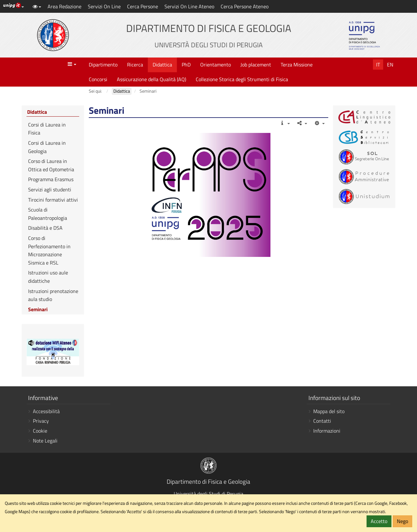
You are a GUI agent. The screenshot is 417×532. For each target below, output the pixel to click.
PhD (186, 65)
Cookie (40, 431)
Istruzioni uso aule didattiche (48, 277)
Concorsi (98, 79)
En (390, 65)
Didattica (162, 65)
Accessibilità (46, 411)
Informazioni (327, 431)
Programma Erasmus (51, 179)
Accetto (379, 521)
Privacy (41, 421)
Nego (402, 521)
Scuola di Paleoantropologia (48, 214)
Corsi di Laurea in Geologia (47, 147)
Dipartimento (103, 65)
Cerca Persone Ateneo (245, 6)
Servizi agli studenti (50, 189)
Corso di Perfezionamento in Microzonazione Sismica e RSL (49, 250)
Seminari (38, 309)
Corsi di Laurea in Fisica (47, 129)
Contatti (322, 421)
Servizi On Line (104, 6)
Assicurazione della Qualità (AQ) (152, 79)
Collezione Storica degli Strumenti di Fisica (242, 79)
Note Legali (45, 441)
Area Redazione (64, 6)
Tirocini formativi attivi (53, 200)
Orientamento (216, 65)
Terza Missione (297, 65)
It (378, 65)
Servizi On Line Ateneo (189, 6)
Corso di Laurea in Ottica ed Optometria (51, 165)
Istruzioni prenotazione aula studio (53, 295)
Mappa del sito (329, 411)
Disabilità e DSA (45, 228)
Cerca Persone (143, 6)
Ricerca (135, 65)
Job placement (256, 65)
